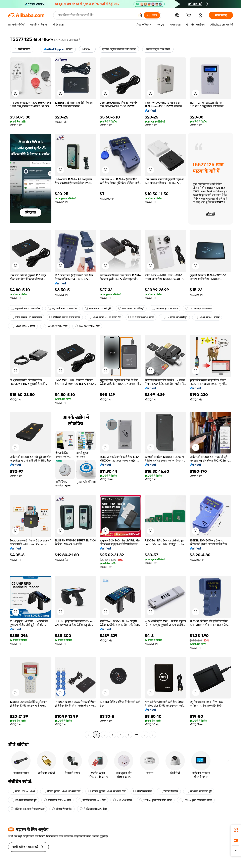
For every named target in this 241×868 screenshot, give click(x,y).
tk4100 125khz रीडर (55, 326)
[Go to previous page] (88, 735)
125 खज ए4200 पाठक (165, 308)
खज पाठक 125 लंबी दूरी (98, 308)
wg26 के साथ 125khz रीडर (25, 308)
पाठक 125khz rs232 (23, 791)
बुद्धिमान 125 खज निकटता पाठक (28, 809)
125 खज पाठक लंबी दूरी (199, 791)
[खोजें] (152, 15)
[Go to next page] (153, 735)
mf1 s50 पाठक (122, 800)
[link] (236, 830)
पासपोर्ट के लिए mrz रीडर (57, 800)
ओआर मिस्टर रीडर (62, 809)
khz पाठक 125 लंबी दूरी (174, 317)
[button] (140, 15)
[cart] (189, 16)
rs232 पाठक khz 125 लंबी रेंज (104, 317)
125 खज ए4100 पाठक (141, 317)
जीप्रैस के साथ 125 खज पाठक (26, 317)
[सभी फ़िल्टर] (21, 49)
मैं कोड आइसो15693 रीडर (93, 809)
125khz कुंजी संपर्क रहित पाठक (156, 800)
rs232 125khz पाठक (207, 317)
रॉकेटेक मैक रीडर (142, 791)
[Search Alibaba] (96, 15)
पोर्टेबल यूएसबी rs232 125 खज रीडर (62, 791)
